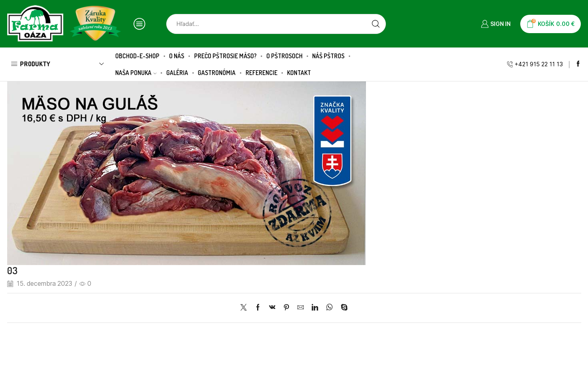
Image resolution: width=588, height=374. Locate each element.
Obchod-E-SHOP (137, 56)
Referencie (262, 73)
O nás (177, 56)
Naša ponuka (136, 73)
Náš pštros (328, 56)
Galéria (177, 73)
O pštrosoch (284, 56)
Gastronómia (217, 73)
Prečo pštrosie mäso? (225, 56)
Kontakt (299, 73)
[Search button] (376, 24)
